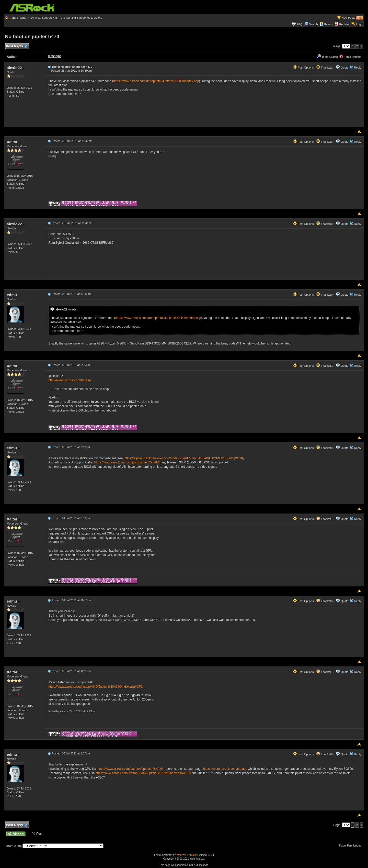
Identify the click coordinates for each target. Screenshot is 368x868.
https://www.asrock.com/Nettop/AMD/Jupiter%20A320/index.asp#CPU (143, 773)
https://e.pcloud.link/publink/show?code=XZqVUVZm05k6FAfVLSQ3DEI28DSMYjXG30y (184, 458)
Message (54, 56)
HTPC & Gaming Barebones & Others (79, 18)
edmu (13, 295)
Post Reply (16, 46)
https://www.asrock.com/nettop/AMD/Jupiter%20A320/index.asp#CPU (96, 687)
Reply (358, 68)
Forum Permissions (351, 846)
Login (360, 24)
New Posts (348, 18)
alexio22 (16, 68)
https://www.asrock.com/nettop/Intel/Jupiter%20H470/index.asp (156, 81)
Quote (344, 68)
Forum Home (18, 18)
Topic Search (327, 57)
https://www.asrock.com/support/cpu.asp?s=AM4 (127, 462)
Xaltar (13, 142)
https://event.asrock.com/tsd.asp (225, 769)
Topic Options (350, 57)
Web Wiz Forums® (187, 855)
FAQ (300, 24)
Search (313, 24)
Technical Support (41, 18)
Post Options (303, 68)
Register (345, 24)
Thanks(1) (325, 68)
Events (326, 24)
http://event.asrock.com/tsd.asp (70, 380)
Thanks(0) (325, 142)
